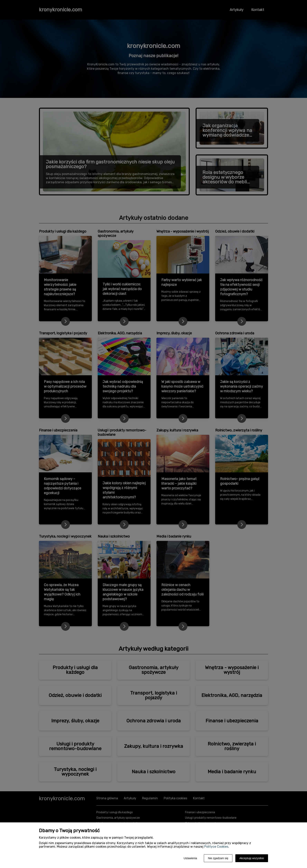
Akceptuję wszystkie (252, 858)
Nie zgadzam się (218, 858)
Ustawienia (190, 858)
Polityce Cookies (216, 847)
